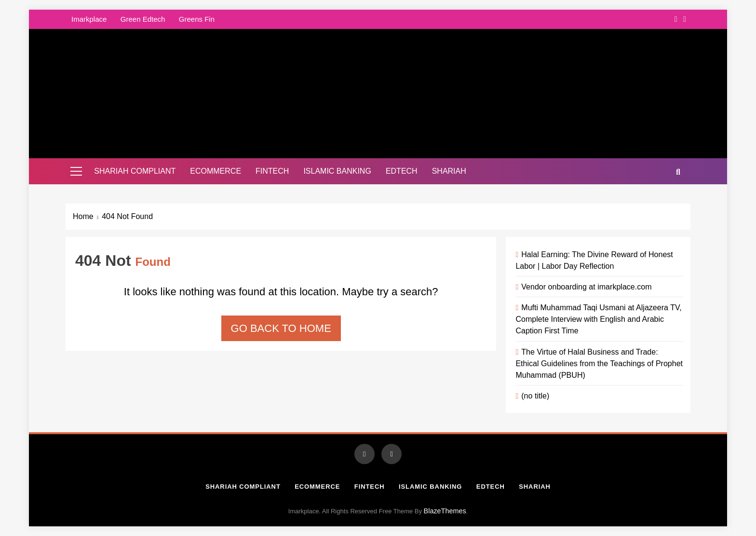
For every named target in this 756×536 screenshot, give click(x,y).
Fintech (272, 171)
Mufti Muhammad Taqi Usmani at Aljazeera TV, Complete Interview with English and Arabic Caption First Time (598, 319)
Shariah (449, 171)
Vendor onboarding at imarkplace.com (586, 287)
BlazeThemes (445, 511)
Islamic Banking (337, 171)
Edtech (402, 171)
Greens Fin (197, 19)
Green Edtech (143, 19)
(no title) (535, 396)
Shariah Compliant (135, 171)
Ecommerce (216, 171)
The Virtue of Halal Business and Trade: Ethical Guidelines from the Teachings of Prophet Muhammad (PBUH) (599, 363)
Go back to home (281, 328)
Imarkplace (89, 19)
